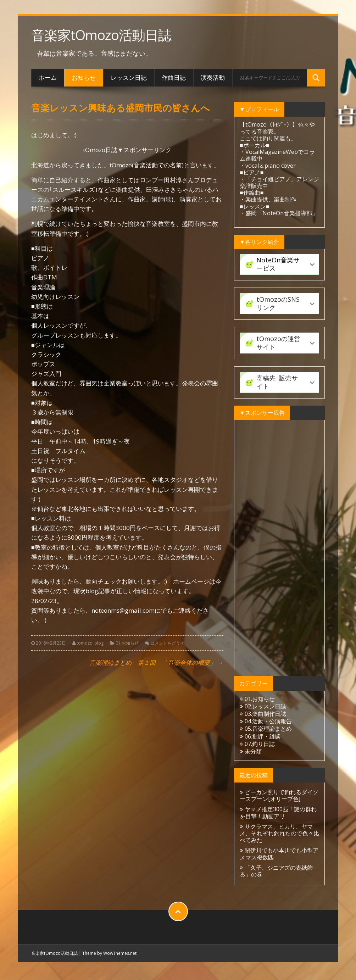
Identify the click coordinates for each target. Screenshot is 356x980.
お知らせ (84, 77)
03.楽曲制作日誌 (265, 714)
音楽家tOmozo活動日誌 (101, 35)
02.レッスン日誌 (265, 706)
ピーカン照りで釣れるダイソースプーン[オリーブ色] (279, 795)
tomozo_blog (90, 643)
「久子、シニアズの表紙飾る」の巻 (276, 871)
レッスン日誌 (129, 77)
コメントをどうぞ (167, 643)
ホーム (48, 77)
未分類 (253, 751)
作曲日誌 (174, 77)
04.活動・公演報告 (268, 721)
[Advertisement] (279, 545)
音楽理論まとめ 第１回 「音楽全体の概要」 (156, 662)
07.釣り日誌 (260, 744)
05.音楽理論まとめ (268, 729)
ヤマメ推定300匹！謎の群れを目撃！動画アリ (278, 812)
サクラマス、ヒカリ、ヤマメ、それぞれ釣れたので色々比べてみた (279, 833)
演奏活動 (213, 77)
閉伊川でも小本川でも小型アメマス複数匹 (279, 854)
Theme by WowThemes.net (109, 953)
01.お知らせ (127, 643)
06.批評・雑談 (263, 736)
